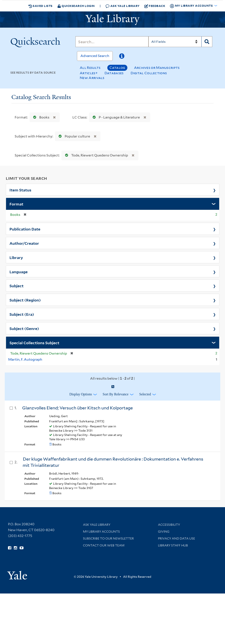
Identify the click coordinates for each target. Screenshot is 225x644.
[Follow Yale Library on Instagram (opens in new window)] (15, 548)
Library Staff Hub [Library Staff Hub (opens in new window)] (173, 545)
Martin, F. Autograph (25, 359)
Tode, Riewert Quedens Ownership (96, 155)
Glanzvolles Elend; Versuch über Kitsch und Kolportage (77, 408)
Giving (164, 532)
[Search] (112, 42)
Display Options (81, 394)
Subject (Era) (22, 314)
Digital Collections (149, 73)
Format (16, 204)
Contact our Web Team (104, 545)
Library (16, 257)
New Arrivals (92, 78)
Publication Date (25, 229)
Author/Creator (24, 243)
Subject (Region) (25, 300)
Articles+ (89, 73)
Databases (114, 73)
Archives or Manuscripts (157, 68)
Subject (16, 286)
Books (40, 117)
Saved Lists (41, 6)
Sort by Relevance (116, 394)
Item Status (20, 190)
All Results (90, 68)
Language (19, 271)
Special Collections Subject (34, 343)
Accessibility (169, 525)
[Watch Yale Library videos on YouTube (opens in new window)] (22, 548)
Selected (145, 394)
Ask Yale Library (123, 6)
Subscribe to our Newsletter (108, 538)
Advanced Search (95, 56)
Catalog (117, 68)
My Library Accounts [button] (192, 6)
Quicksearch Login (76, 6)
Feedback (155, 6)
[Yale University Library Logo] (112, 20)
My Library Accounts (101, 532)
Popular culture (73, 136)
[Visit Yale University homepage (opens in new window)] (17, 574)
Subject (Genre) (24, 328)
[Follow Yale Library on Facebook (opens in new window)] (10, 548)
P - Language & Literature (115, 117)
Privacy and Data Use (177, 538)
